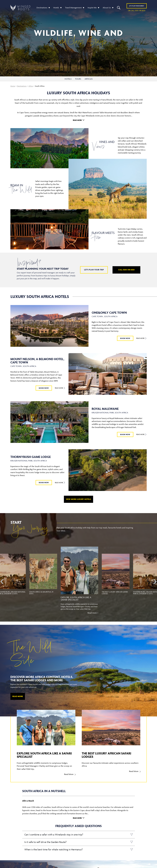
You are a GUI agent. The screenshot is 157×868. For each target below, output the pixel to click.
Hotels (56, 8)
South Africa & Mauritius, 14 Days (41, 593)
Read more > (93, 613)
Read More (77, 120)
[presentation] (2, 582)
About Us (107, 8)
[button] (49, 8)
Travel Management (73, 8)
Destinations (42, 8)
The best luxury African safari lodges (115, 593)
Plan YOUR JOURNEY (137, 6)
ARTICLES (89, 79)
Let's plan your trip (94, 270)
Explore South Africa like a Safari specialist (76, 598)
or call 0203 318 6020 (137, 10)
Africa (31, 86)
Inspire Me (92, 8)
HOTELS (68, 79)
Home (13, 86)
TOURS (78, 79)
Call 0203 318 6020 (126, 270)
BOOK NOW (125, 338)
